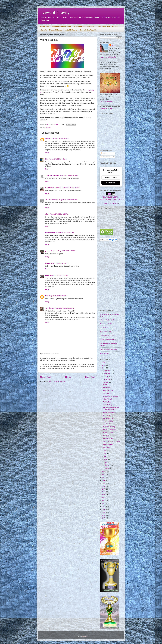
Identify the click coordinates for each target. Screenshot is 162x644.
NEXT (120, 199)
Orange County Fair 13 (111, 433)
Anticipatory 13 (108, 418)
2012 (104, 503)
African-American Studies (108, 340)
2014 (104, 498)
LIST (115, 199)
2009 (104, 512)
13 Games (107, 447)
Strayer (48, 138)
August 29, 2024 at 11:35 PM (65, 308)
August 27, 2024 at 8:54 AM (60, 138)
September (108, 379)
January (107, 468)
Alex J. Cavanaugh (52, 200)
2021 (104, 477)
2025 (104, 365)
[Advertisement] (111, 276)
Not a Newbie (104, 353)
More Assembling (109, 427)
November (107, 373)
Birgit (47, 275)
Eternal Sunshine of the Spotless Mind (111, 409)
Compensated (108, 438)
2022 (104, 475)
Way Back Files (108, 421)
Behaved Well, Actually (107, 320)
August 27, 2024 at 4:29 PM (67, 251)
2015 (104, 495)
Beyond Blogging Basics (84, 26)
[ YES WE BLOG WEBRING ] (111, 197)
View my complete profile (108, 57)
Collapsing (107, 387)
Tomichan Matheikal (52, 175)
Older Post (90, 377)
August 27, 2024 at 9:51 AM (71, 188)
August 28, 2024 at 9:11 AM (59, 275)
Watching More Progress (111, 441)
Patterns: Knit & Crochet (108, 26)
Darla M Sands (50, 232)
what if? (48, 127)
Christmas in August (110, 412)
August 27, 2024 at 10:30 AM (69, 200)
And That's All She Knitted (108, 349)
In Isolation (107, 415)
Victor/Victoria (108, 399)
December (107, 371)
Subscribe (111, 183)
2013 (104, 501)
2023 (104, 472)
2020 (104, 480)
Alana (47, 214)
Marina (48, 263)
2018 (104, 486)
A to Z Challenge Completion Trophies (81, 30)
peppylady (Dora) (51, 251)
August (106, 382)
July (105, 451)
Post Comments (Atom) (57, 382)
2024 (104, 368)
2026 (104, 362)
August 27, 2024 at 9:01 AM (58, 159)
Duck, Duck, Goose (106, 332)
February (107, 465)
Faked (105, 385)
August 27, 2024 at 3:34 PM (65, 232)
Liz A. (113, 45)
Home (68, 377)
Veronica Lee (50, 308)
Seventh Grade (108, 444)
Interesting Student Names (51, 30)
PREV (102, 199)
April (105, 459)
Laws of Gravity (55, 12)
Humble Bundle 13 (106, 324)
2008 (104, 515)
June (106, 454)
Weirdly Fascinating (110, 430)
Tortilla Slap (107, 402)
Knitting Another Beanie (107, 336)
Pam (47, 296)
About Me (44, 26)
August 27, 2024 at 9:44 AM (69, 175)
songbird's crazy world (53, 188)
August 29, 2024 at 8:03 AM (58, 296)
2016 (104, 492)
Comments (105, 157)
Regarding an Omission (111, 396)
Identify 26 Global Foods (108, 328)
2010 (104, 509)
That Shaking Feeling (110, 405)
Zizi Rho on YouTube (106, 109)
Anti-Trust (107, 424)
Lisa (47, 159)
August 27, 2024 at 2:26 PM (59, 214)
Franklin (106, 436)
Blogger (85, 636)
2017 (104, 489)
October (107, 376)
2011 (104, 506)
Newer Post (46, 377)
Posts (104, 153)
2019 (104, 483)
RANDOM (109, 199)
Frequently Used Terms (62, 26)
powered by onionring (111, 203)
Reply (47, 153)
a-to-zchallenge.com (106, 101)
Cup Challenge (108, 390)
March (106, 462)
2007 (104, 518)
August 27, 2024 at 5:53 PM (60, 263)
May (105, 456)
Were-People (108, 393)
